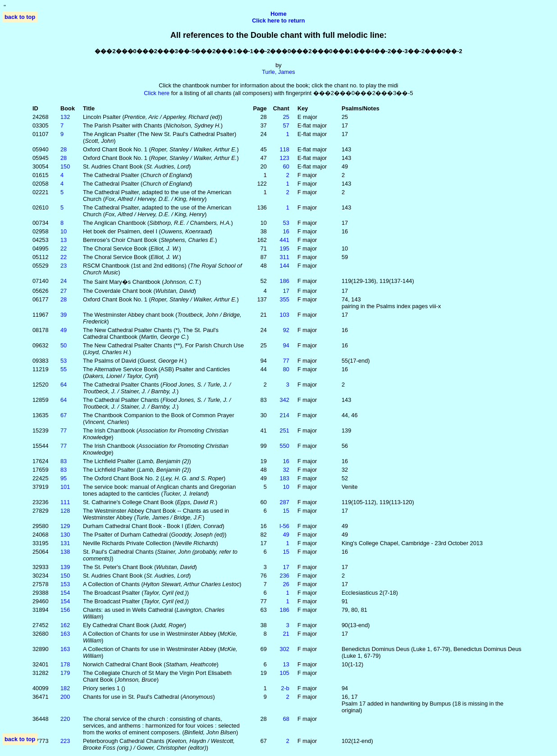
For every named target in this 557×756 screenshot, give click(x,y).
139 (65, 567)
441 (285, 240)
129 (65, 526)
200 (65, 697)
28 (64, 149)
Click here (157, 93)
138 (65, 552)
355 (285, 299)
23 (64, 266)
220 (65, 719)
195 (285, 248)
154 (65, 593)
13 (64, 240)
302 (285, 649)
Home (278, 14)
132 (65, 117)
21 (286, 634)
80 (286, 369)
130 (65, 535)
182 (65, 688)
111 (65, 502)
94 (286, 345)
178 (65, 664)
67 (64, 415)
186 (285, 281)
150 (65, 166)
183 (285, 478)
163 (65, 634)
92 (286, 330)
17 (286, 291)
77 (286, 361)
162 (65, 625)
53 (286, 223)
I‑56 (284, 526)
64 (64, 385)
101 (65, 487)
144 (285, 266)
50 (64, 345)
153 (65, 584)
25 (286, 117)
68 (286, 719)
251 (285, 430)
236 (285, 576)
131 (65, 543)
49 (64, 330)
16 (286, 231)
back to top (20, 17)
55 (64, 369)
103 (285, 315)
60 (286, 166)
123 (285, 158)
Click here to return (278, 20)
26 (286, 584)
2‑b (285, 688)
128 (65, 511)
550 (285, 446)
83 (64, 461)
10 (64, 231)
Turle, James (278, 72)
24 (64, 281)
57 (286, 125)
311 (285, 257)
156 (65, 610)
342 (285, 400)
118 (285, 149)
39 (64, 315)
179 (65, 673)
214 (285, 415)
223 (65, 741)
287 (285, 502)
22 (64, 248)
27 (64, 291)
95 (64, 478)
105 (285, 673)
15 (286, 511)
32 (286, 470)
